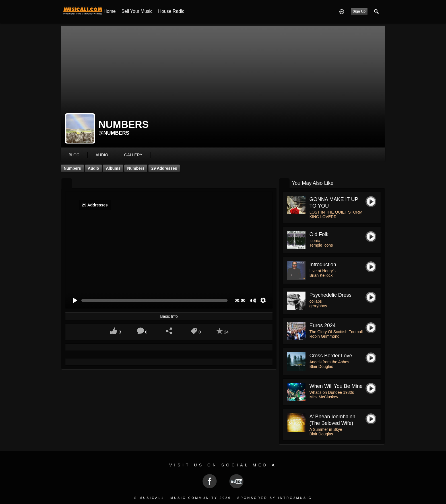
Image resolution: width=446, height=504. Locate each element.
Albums (113, 168)
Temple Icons (321, 245)
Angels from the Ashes (329, 362)
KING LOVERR (323, 217)
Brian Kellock (321, 275)
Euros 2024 (323, 325)
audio (102, 155)
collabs (316, 301)
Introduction (323, 265)
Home (110, 11)
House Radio (171, 11)
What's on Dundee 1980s (332, 392)
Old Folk (319, 234)
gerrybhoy (318, 306)
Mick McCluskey (324, 397)
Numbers (72, 168)
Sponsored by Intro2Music (275, 498)
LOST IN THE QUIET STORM (336, 212)
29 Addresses (164, 168)
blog (74, 155)
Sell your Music (137, 11)
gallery (133, 155)
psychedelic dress (331, 295)
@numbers (114, 133)
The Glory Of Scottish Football (336, 332)
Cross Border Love (331, 356)
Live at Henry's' (323, 271)
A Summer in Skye (326, 429)
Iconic (315, 241)
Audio (94, 168)
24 (226, 332)
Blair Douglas (321, 366)
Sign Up (359, 11)
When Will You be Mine (336, 386)
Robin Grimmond (325, 336)
